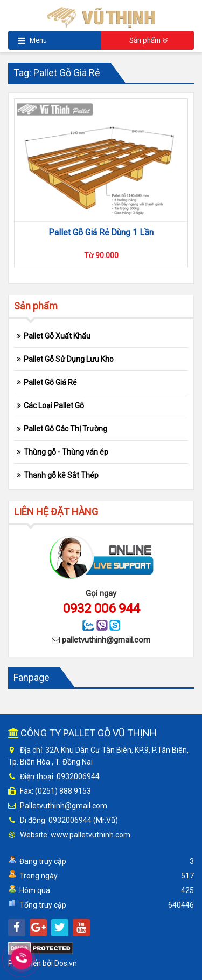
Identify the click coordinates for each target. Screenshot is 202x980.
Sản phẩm (148, 41)
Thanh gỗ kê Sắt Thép (61, 475)
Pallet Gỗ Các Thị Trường (65, 429)
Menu (32, 41)
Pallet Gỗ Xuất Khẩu (57, 336)
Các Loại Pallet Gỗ (54, 405)
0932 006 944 (101, 609)
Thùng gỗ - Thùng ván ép (66, 452)
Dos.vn (66, 963)
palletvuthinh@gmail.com (106, 640)
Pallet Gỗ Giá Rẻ (50, 382)
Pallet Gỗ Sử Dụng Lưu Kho (69, 359)
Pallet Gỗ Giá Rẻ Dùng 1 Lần (101, 232)
